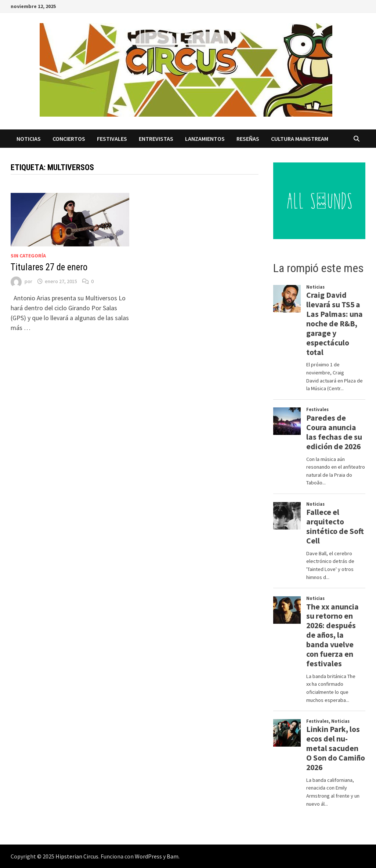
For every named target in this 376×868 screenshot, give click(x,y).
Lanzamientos (205, 139)
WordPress (148, 856)
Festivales (112, 139)
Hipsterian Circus (77, 856)
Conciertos (69, 139)
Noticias (29, 139)
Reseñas (248, 139)
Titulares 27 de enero (49, 267)
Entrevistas (156, 139)
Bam (173, 856)
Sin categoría (28, 256)
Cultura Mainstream (300, 139)
